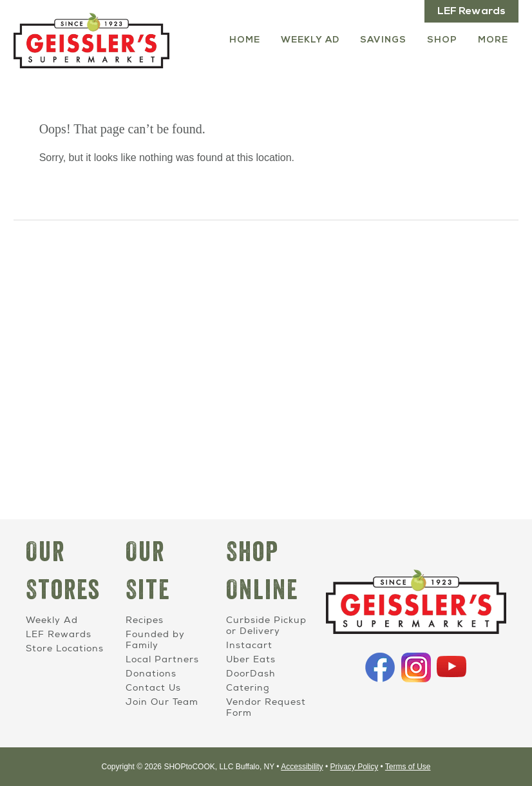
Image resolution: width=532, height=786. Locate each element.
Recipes (145, 620)
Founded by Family (155, 640)
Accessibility (302, 767)
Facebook (380, 667)
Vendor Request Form (266, 707)
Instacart (249, 645)
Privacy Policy (354, 767)
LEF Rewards (471, 12)
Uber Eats (251, 659)
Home (245, 40)
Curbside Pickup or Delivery (266, 626)
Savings (383, 40)
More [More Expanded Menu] (493, 40)
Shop (442, 40)
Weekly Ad (310, 40)
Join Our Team (162, 702)
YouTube (451, 667)
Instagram (416, 667)
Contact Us (153, 688)
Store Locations (65, 648)
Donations (151, 674)
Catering (248, 688)
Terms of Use (408, 767)
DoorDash (251, 674)
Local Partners (162, 659)
